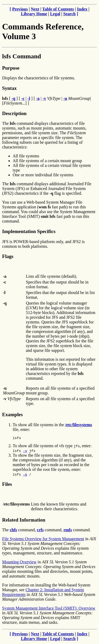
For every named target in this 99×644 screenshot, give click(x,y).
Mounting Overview (19, 563)
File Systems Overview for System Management (43, 540)
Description (14, 113)
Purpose (11, 68)
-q (25, 475)
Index (82, 9)
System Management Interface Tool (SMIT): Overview (49, 609)
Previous (20, 9)
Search (70, 14)
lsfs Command (22, 56)
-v (25, 451)
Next (35, 9)
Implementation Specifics (29, 231)
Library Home (34, 14)
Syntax (9, 88)
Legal (55, 14)
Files (7, 485)
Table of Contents (58, 9)
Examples (12, 414)
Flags (8, 256)
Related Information (24, 521)
